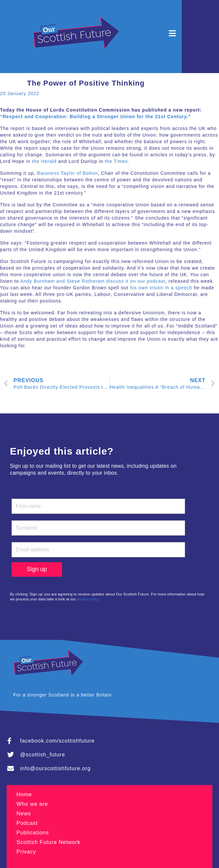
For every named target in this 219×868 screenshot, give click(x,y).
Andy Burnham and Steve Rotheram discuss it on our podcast (93, 281)
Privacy (26, 852)
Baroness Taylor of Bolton (67, 173)
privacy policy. (89, 599)
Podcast (27, 823)
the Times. (117, 161)
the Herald (44, 161)
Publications (33, 833)
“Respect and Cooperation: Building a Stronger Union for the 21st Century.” (95, 117)
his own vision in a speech (161, 288)
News (24, 814)
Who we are (32, 804)
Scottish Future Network (48, 842)
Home (24, 794)
